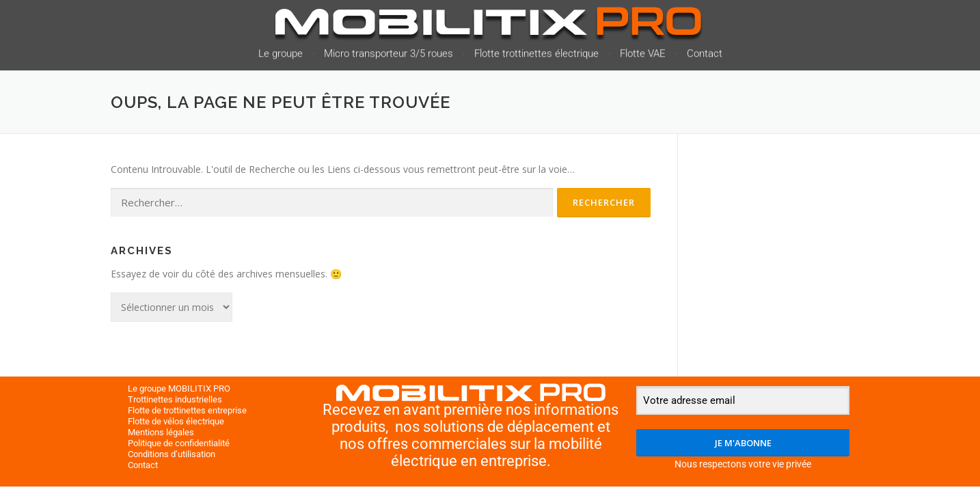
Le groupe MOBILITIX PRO (179, 388)
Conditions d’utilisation (172, 454)
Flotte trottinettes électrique (536, 55)
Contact (705, 55)
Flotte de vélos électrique (176, 421)
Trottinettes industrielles (175, 399)
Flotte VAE (643, 55)
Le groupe (281, 55)
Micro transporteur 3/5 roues (389, 55)
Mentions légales (161, 432)
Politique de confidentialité (179, 443)
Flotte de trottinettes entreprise (187, 410)
